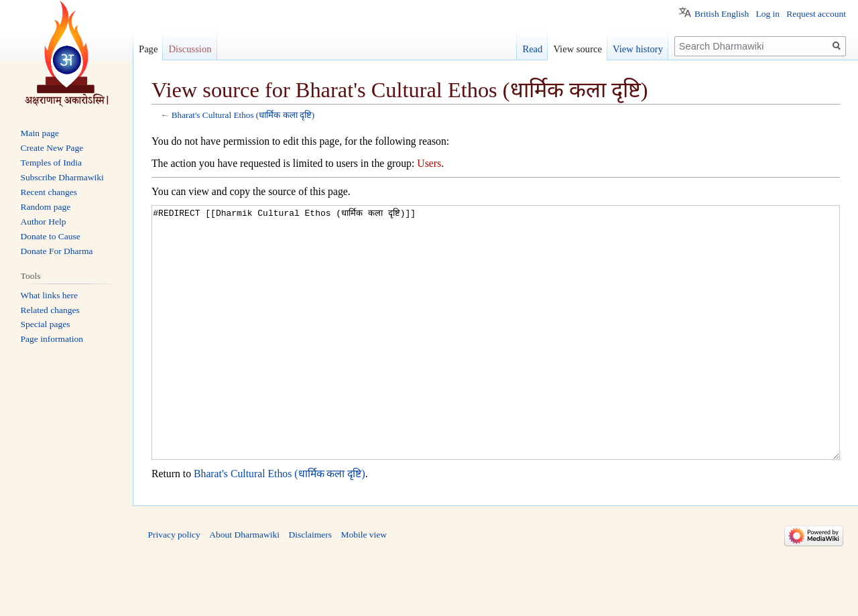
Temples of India (51, 163)
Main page (40, 133)
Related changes (50, 310)
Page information (52, 339)
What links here (49, 295)
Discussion (190, 49)
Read (532, 49)
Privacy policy (174, 585)
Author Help (44, 222)
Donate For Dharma (57, 251)
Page (148, 49)
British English (722, 14)
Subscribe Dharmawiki (62, 177)
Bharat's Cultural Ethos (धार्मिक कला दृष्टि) (243, 115)
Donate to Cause (51, 236)
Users (429, 163)
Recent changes (49, 192)
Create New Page (52, 148)
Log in (768, 14)
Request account (816, 14)
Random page (46, 207)
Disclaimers (310, 585)
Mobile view (364, 585)
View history (638, 49)
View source (577, 49)
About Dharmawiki (244, 585)
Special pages (46, 324)
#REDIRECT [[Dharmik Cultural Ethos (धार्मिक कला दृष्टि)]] (496, 358)
